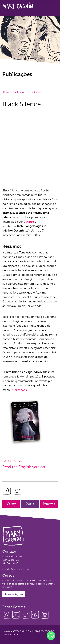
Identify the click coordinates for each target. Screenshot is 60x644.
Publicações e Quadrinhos (27, 92)
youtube (17, 615)
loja (46, 615)
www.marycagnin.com (18, 631)
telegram (36, 615)
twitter (26, 615)
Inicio (30, 504)
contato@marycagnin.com (16, 569)
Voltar (11, 504)
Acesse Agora (14, 594)
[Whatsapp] (51, 636)
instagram (7, 615)
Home (7, 92)
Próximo (49, 504)
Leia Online (12, 461)
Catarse (29, 222)
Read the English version (24, 467)
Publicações (19, 390)
